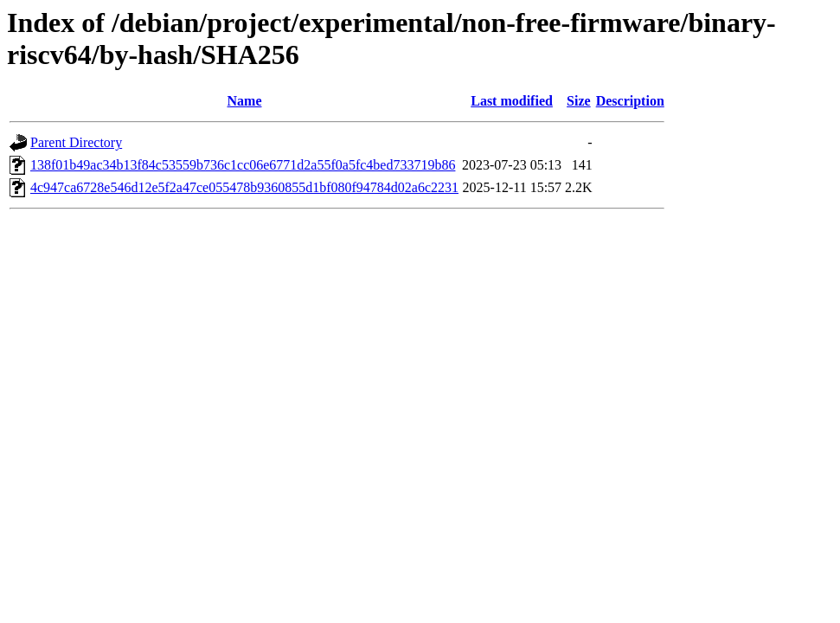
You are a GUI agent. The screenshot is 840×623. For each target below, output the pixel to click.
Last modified (512, 101)
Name (245, 101)
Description (630, 101)
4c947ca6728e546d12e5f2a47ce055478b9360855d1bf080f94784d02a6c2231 (244, 187)
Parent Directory (76, 142)
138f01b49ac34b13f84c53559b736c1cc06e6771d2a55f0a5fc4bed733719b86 (243, 165)
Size (579, 101)
